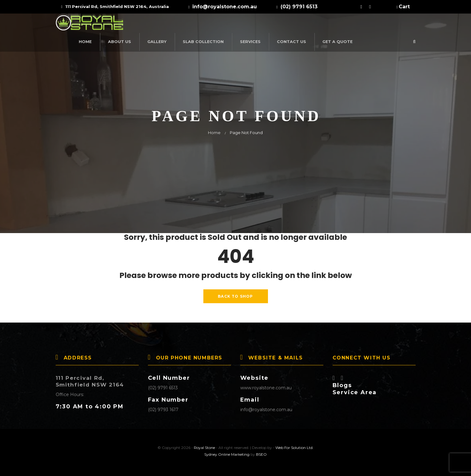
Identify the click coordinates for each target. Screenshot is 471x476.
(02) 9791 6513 (163, 386)
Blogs (342, 383)
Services (312, 24)
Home (153, 24)
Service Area (355, 390)
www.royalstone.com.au (266, 386)
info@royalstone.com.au (266, 407)
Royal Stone (204, 445)
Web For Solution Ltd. (294, 445)
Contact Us (351, 24)
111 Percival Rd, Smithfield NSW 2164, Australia (115, 6)
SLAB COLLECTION (267, 24)
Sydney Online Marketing (227, 452)
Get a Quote (395, 24)
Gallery (222, 24)
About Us (186, 24)
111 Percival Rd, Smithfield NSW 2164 (92, 379)
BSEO (261, 452)
